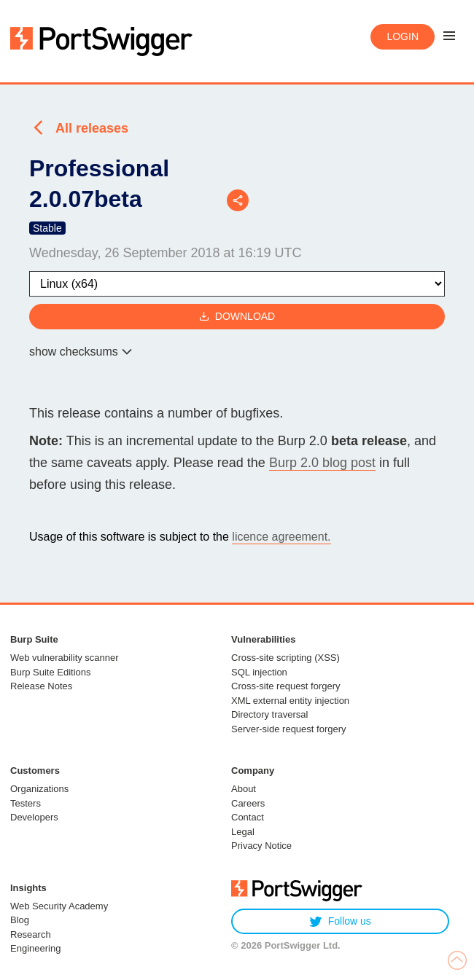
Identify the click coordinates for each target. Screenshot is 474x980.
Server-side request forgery (289, 729)
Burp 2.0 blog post (322, 463)
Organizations (39, 789)
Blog (20, 920)
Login (403, 36)
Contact (248, 817)
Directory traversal (269, 714)
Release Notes (41, 686)
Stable (47, 228)
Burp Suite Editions (51, 672)
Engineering (35, 948)
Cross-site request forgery (286, 686)
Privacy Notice (261, 846)
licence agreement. (281, 537)
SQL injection (259, 672)
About (244, 789)
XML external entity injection (290, 701)
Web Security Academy (59, 906)
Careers (248, 803)
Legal (243, 832)
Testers (26, 803)
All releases (92, 128)
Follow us (340, 921)
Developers (34, 817)
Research (31, 934)
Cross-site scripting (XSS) (285, 658)
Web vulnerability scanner (65, 658)
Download (237, 317)
